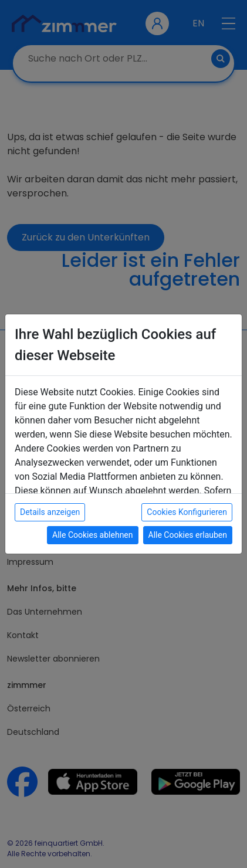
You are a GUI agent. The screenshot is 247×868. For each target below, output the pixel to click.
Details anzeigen (50, 512)
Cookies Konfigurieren (187, 512)
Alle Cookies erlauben (188, 535)
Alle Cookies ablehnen (92, 535)
